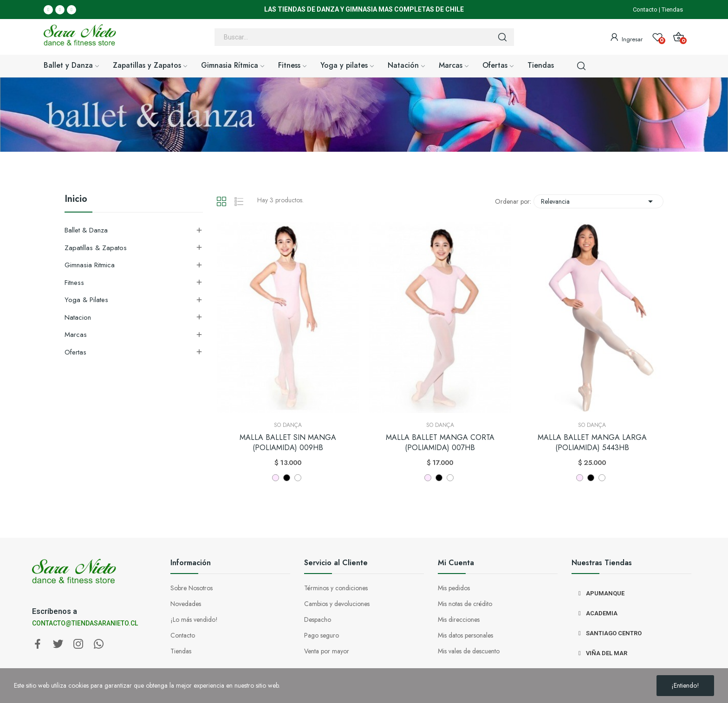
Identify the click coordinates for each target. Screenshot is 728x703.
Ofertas (75, 352)
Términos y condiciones (336, 588)
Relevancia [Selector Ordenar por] (598, 201)
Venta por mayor (327, 651)
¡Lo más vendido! (194, 619)
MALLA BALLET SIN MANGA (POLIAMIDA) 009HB (288, 443)
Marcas (76, 335)
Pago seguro (322, 635)
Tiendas (672, 10)
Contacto (645, 10)
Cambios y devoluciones (337, 604)
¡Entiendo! (685, 685)
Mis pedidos (454, 588)
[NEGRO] (287, 478)
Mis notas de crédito (465, 604)
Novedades (186, 604)
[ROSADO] (276, 478)
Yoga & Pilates (86, 300)
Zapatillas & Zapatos (96, 248)
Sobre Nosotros (192, 588)
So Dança (288, 425)
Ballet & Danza (86, 230)
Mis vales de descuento (469, 651)
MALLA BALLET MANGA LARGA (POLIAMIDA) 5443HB (592, 443)
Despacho (318, 619)
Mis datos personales (465, 635)
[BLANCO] (298, 478)
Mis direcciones (459, 619)
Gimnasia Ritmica (90, 265)
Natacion (78, 317)
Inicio (76, 200)
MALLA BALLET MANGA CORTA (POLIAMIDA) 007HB (440, 443)
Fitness (74, 283)
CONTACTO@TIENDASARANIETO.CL (85, 623)
